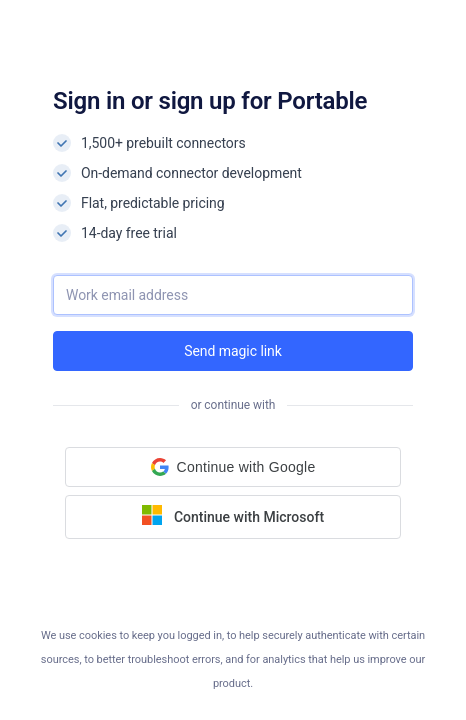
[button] (233, 467)
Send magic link (233, 351)
